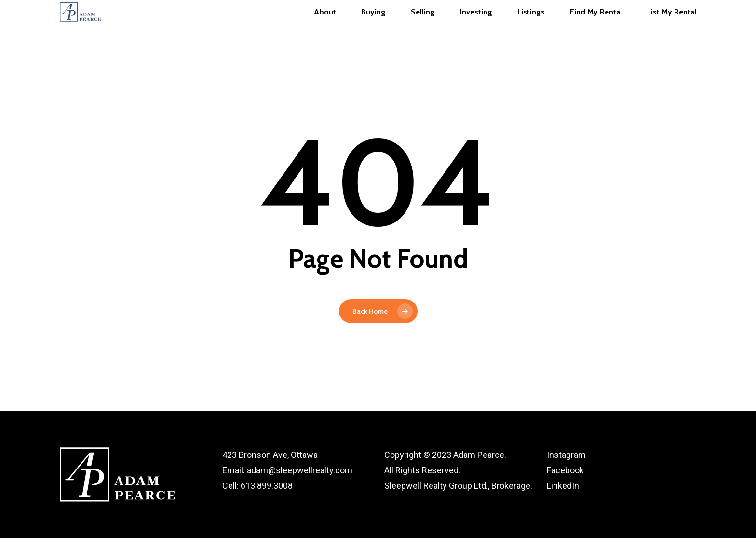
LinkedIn (563, 486)
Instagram (566, 455)
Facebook (565, 470)
